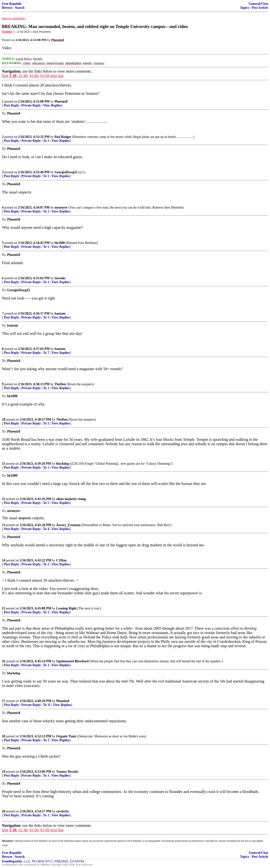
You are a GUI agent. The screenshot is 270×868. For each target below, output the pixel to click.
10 (4, 420)
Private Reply (31, 105)
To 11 (47, 705)
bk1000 (60, 243)
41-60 (34, 76)
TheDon (60, 384)
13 (4, 525)
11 (4, 464)
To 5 (46, 423)
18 (4, 736)
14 (4, 560)
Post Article (260, 8)
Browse (7, 8)
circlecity (63, 811)
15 (4, 608)
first (5, 76)
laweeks (60, 278)
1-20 (13, 76)
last (61, 76)
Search (20, 8)
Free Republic (12, 4)
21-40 (23, 76)
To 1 (46, 141)
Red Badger (63, 137)
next (54, 76)
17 (4, 701)
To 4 (46, 529)
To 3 (46, 317)
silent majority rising (71, 499)
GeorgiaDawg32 (66, 172)
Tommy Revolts (67, 772)
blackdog (62, 464)
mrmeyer (61, 207)
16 (4, 661)
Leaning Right (66, 608)
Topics (245, 8)
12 (4, 499)
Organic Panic (66, 736)
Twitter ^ (8, 32)
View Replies (52, 105)
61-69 (45, 76)
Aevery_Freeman (68, 525)
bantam (60, 313)
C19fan (61, 560)
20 (4, 811)
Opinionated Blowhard (72, 661)
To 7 (46, 353)
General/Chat (258, 4)
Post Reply (11, 105)
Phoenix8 (61, 101)
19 (4, 772)
